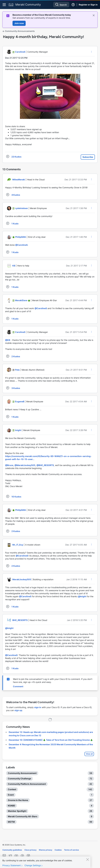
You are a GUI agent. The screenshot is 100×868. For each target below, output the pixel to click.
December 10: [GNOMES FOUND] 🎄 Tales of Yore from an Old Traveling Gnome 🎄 (51, 740)
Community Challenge (19, 779)
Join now (19, 23)
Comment (18, 686)
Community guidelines (12, 850)
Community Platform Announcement (27, 784)
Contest (12, 789)
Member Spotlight (17, 811)
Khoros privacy (46, 850)
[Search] (61, 5)
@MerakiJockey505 (25, 465)
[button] (91, 52)
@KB (8, 340)
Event (11, 795)
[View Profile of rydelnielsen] (21, 208)
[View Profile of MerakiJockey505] (22, 579)
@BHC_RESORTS (45, 465)
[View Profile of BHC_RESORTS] (20, 620)
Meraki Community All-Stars (23, 816)
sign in (38, 707)
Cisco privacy (30, 850)
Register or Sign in (88, 5)
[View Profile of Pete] (17, 370)
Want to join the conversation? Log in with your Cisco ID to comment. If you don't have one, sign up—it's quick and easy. (53, 681)
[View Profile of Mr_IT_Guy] (18, 545)
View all (89, 754)
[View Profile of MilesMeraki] (19, 180)
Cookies (58, 850)
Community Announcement (22, 773)
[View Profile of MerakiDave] (21, 300)
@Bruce (9, 465)
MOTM (11, 822)
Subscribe (88, 157)
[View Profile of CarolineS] (20, 52)
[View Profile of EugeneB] (20, 401)
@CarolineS (21, 245)
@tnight (82, 596)
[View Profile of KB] (14, 266)
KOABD (11, 806)
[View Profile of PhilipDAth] (21, 237)
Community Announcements (19, 31)
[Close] (87, 862)
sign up (18, 710)
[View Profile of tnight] (18, 430)
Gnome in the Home (18, 800)
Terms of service (71, 850)
